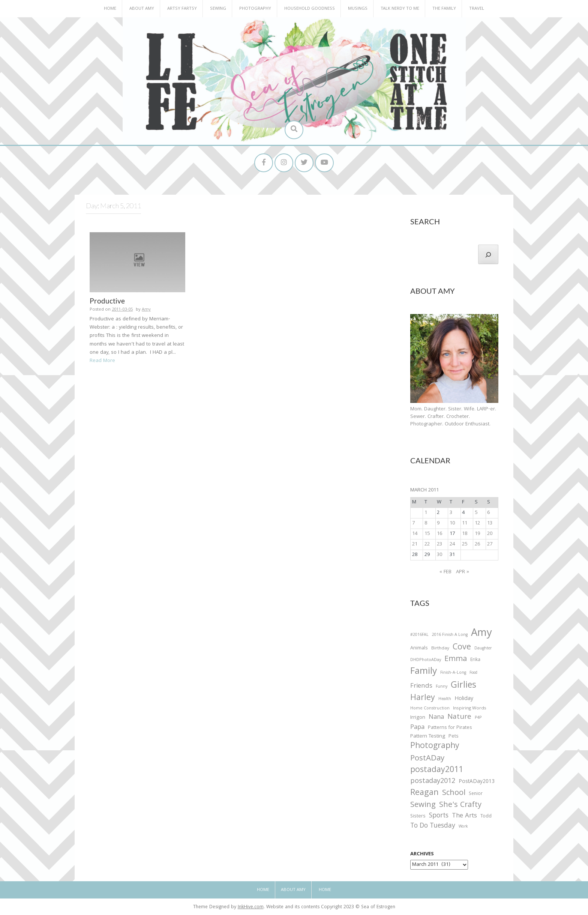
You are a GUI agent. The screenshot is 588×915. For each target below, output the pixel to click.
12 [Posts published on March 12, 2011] (477, 523)
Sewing (218, 9)
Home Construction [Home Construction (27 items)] (430, 709)
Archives (422, 855)
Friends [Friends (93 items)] (421, 687)
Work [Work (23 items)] (463, 828)
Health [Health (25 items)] (445, 699)
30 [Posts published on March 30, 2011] (439, 555)
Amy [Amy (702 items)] (481, 634)
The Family (444, 9)
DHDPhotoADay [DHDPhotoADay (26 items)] (426, 660)
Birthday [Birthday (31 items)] (440, 649)
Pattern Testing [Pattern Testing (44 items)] (428, 737)
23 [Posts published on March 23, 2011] (439, 544)
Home (110, 9)
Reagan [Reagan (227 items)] (424, 793)
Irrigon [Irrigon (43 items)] (418, 718)
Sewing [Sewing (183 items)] (423, 805)
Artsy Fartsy (182, 9)
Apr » (463, 572)
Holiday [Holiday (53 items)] (464, 699)
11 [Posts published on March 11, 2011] (465, 523)
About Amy (142, 9)
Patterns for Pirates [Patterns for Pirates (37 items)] (450, 728)
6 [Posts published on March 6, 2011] (488, 513)
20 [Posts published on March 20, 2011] (490, 534)
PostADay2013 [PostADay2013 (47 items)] (477, 782)
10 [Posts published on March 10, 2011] (452, 523)
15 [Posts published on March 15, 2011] (427, 534)
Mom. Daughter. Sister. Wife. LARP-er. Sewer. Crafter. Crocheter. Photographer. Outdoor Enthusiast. (453, 417)
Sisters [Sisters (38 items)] (418, 817)
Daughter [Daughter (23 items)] (483, 649)
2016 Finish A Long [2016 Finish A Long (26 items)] (450, 635)
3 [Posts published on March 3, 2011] (451, 513)
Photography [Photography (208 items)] (435, 747)
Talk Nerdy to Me (400, 9)
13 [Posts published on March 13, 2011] (490, 523)
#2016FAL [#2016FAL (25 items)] (419, 635)
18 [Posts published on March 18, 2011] (465, 534)
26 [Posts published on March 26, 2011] (477, 544)
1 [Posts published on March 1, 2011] (426, 513)
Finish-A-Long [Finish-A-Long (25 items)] (453, 673)
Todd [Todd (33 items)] (486, 817)
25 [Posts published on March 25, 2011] (465, 544)
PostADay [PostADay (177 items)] (427, 759)
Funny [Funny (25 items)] (442, 687)
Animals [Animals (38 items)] (419, 648)
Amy (146, 310)
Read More (102, 361)
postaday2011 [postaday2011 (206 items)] (437, 771)
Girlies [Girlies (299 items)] (463, 686)
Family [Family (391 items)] (424, 672)
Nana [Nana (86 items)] (436, 718)
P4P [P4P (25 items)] (478, 718)
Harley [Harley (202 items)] (423, 699)
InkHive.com (251, 908)
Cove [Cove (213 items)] (462, 648)
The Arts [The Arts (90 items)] (464, 817)
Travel (477, 9)
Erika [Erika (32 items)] (475, 660)
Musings (358, 9)
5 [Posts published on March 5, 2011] (476, 513)
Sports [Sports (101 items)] (439, 817)
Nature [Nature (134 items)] (459, 717)
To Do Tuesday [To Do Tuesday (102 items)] (433, 827)
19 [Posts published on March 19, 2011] (477, 534)
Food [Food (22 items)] (473, 673)
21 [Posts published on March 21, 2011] (415, 544)
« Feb (445, 572)
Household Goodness (310, 9)
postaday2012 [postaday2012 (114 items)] (433, 782)
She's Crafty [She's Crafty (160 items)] (460, 805)
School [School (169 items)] (454, 794)
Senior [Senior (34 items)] (476, 794)
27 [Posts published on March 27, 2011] (490, 544)
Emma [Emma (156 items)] (456, 660)
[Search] (488, 254)
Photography (255, 9)
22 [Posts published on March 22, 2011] (427, 544)
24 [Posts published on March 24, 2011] (452, 544)
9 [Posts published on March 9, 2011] (438, 523)
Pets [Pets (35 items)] (453, 737)
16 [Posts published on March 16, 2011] (439, 534)
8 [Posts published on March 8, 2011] (426, 523)
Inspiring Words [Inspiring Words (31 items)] (470, 709)
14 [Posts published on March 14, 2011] (415, 534)
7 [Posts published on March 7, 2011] (413, 523)
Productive (107, 301)
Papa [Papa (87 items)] (417, 728)
